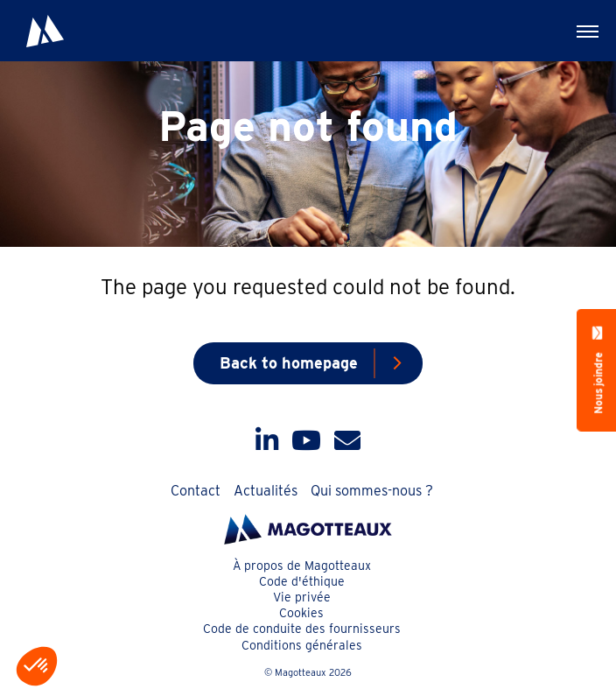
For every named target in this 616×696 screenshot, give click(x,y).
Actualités (266, 491)
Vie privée (302, 597)
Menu (577, 27)
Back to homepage (289, 363)
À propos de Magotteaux (302, 566)
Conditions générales (302, 645)
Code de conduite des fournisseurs (302, 629)
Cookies (301, 613)
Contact (196, 491)
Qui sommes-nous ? (372, 491)
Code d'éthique (302, 581)
